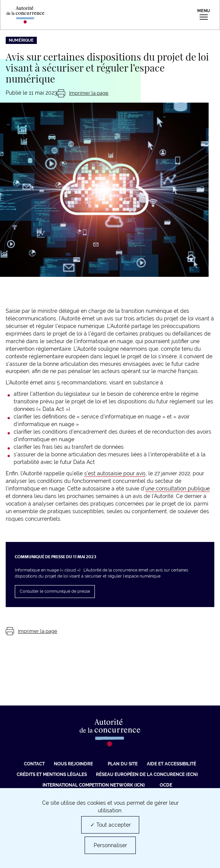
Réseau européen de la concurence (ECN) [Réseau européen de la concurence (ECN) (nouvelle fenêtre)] (147, 774)
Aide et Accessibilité (171, 764)
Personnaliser (110, 845)
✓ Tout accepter (111, 825)
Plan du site (123, 764)
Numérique (21, 40)
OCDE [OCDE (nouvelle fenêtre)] (166, 785)
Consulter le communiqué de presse (55, 591)
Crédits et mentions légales (52, 774)
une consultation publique (178, 489)
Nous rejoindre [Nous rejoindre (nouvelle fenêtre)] (73, 764)
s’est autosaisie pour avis (115, 473)
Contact (34, 764)
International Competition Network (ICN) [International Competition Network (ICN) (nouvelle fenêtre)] (94, 785)
